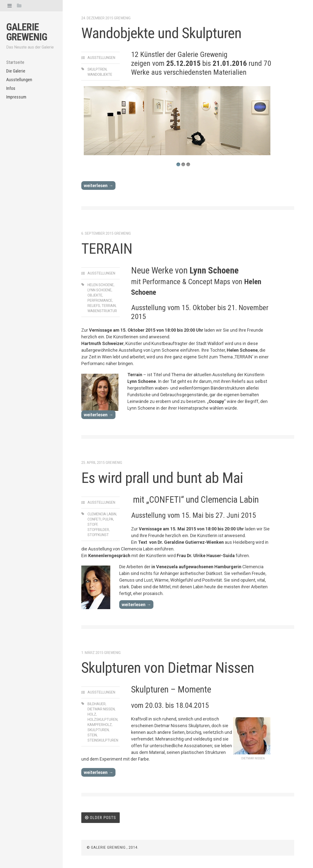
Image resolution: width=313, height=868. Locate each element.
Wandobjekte (100, 74)
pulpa (108, 519)
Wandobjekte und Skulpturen (161, 33)
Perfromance (100, 300)
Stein (92, 735)
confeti (94, 519)
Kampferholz (100, 725)
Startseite (15, 62)
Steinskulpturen (103, 740)
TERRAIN (107, 249)
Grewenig (122, 18)
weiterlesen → (98, 186)
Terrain (109, 306)
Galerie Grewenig (27, 32)
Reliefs (94, 306)
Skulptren (97, 69)
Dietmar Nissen (101, 709)
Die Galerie (16, 71)
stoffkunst (98, 535)
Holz (92, 714)
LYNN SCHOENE (100, 290)
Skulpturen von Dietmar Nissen (168, 668)
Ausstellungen (19, 80)
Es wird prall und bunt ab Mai (162, 478)
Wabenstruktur (102, 311)
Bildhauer (97, 704)
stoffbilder (98, 530)
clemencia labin (102, 514)
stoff (92, 524)
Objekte (95, 295)
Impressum (16, 97)
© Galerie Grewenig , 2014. (113, 847)
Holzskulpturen (102, 719)
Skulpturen (98, 730)
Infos (11, 88)
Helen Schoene (101, 285)
